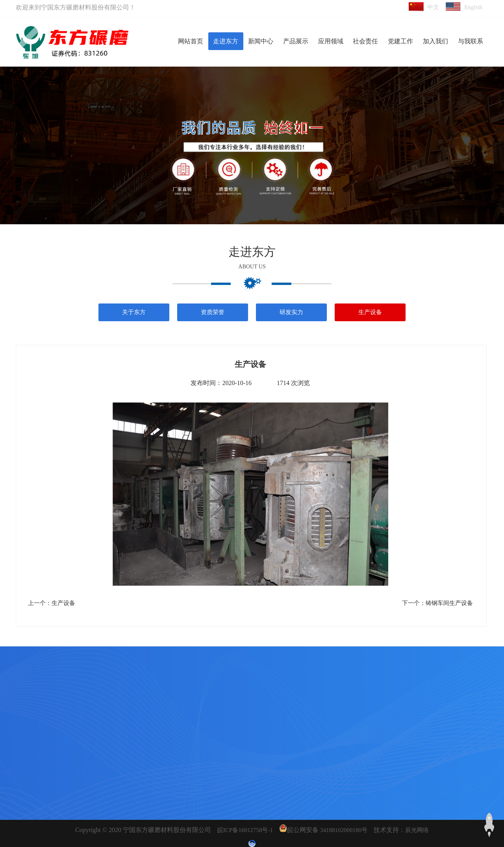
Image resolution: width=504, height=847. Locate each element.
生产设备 (370, 312)
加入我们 (435, 41)
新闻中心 (261, 41)
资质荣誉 (213, 312)
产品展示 (296, 41)
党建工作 (400, 41)
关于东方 (134, 312)
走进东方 (226, 41)
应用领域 (331, 41)
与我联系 (471, 41)
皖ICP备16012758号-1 (245, 830)
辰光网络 (417, 830)
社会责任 (365, 41)
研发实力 (291, 312)
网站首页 (191, 41)
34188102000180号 (344, 830)
